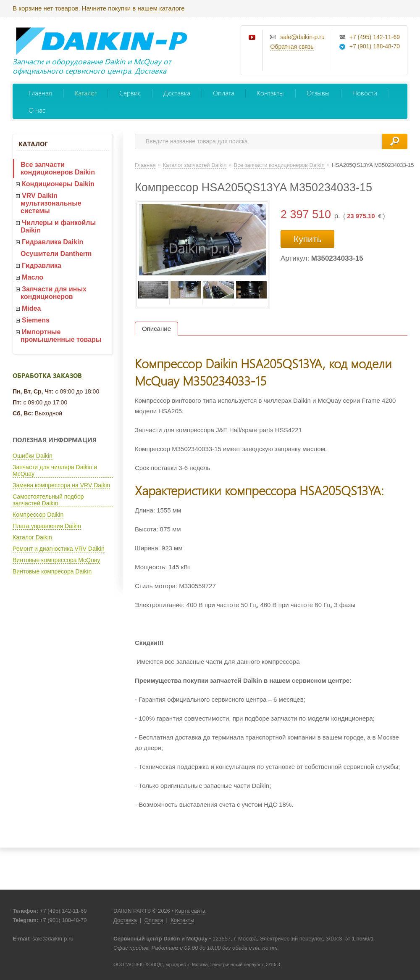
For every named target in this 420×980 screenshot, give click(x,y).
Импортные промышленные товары (61, 336)
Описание (156, 329)
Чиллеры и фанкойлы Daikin (58, 226)
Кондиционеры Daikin (58, 184)
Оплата (224, 93)
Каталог (86, 93)
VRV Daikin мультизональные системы (51, 203)
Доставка (177, 93)
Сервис (130, 93)
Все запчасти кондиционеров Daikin (58, 168)
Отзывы (318, 93)
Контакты (270, 93)
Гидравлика (42, 265)
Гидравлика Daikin (52, 242)
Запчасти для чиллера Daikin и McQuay (55, 470)
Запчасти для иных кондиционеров (54, 293)
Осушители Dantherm (56, 254)
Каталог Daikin (32, 537)
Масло (33, 277)
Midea (31, 308)
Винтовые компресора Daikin (52, 571)
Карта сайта (190, 911)
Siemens (36, 320)
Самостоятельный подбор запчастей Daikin (48, 500)
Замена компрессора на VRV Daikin (61, 485)
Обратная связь (292, 47)
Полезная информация (55, 440)
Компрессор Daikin (38, 515)
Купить (307, 239)
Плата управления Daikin (47, 526)
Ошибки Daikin (33, 456)
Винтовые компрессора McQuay (56, 560)
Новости (365, 93)
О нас (37, 110)
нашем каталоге (161, 8)
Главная (40, 93)
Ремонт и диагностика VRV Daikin (59, 549)
